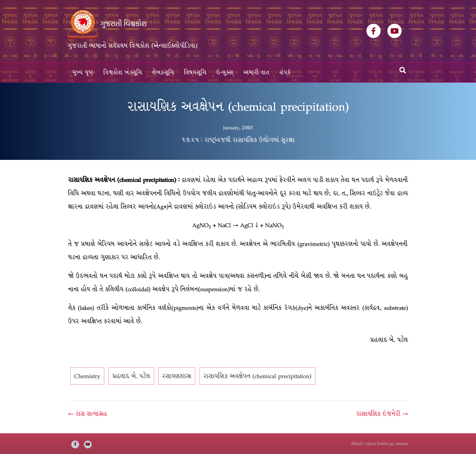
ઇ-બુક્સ (225, 72)
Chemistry (87, 376)
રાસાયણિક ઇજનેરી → (382, 414)
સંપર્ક (285, 72)
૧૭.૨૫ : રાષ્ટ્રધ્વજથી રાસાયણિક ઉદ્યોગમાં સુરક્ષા (238, 140)
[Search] (403, 70)
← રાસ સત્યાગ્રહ (88, 414)
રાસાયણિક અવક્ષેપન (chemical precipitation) (257, 376)
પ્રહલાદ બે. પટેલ (131, 376)
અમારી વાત (256, 72)
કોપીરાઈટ (357, 444)
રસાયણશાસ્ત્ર (177, 376)
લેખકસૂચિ (163, 72)
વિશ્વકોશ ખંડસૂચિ (123, 72)
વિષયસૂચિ (195, 72)
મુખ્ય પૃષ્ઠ (83, 72)
